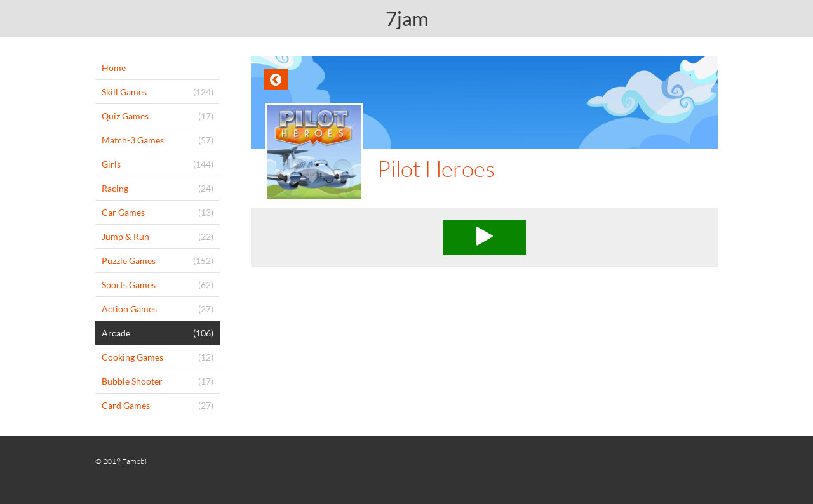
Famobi (134, 461)
